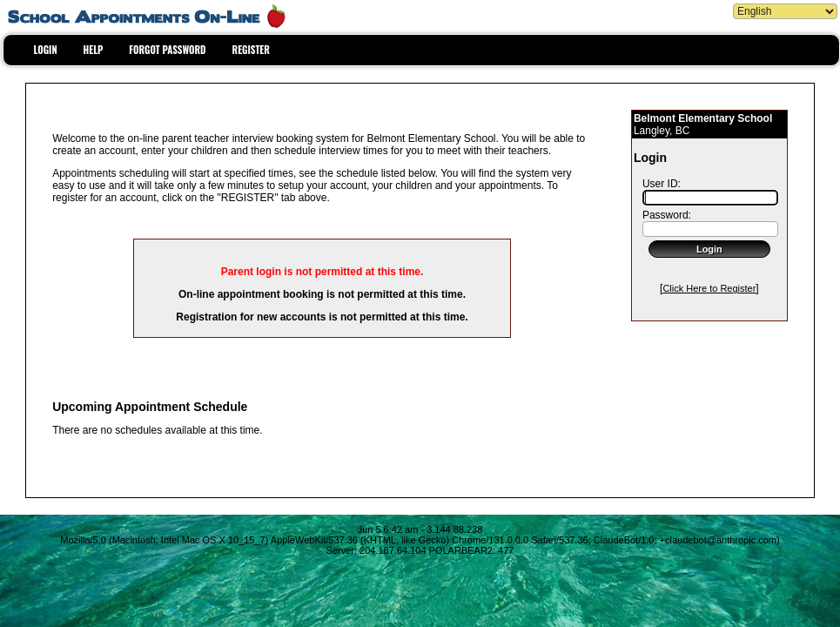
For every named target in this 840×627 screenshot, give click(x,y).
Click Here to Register (709, 288)
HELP (94, 50)
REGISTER (251, 50)
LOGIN (46, 50)
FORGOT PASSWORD (167, 50)
